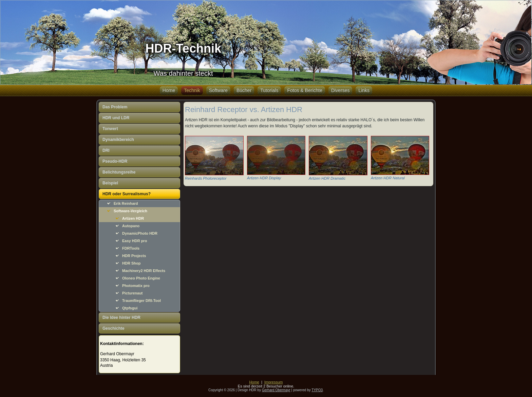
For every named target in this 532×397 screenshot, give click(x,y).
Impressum (273, 382)
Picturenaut (132, 293)
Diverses (340, 90)
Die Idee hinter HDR (121, 318)
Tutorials (269, 90)
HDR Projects (134, 256)
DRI (106, 150)
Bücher (244, 90)
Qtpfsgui (130, 308)
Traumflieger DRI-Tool (141, 301)
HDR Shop (131, 263)
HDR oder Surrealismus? (127, 194)
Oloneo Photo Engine (141, 278)
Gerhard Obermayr (276, 390)
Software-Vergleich (130, 211)
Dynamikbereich (118, 140)
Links (364, 90)
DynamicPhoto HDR (140, 233)
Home (169, 90)
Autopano (131, 226)
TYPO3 (317, 390)
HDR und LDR (116, 118)
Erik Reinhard (126, 203)
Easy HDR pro (135, 241)
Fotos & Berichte (305, 90)
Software (218, 90)
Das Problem (115, 107)
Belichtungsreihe (119, 172)
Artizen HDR (133, 218)
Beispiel (110, 183)
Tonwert (110, 129)
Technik (192, 90)
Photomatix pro (136, 286)
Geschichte (113, 328)
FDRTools (131, 248)
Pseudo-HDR (115, 161)
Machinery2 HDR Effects (144, 271)
